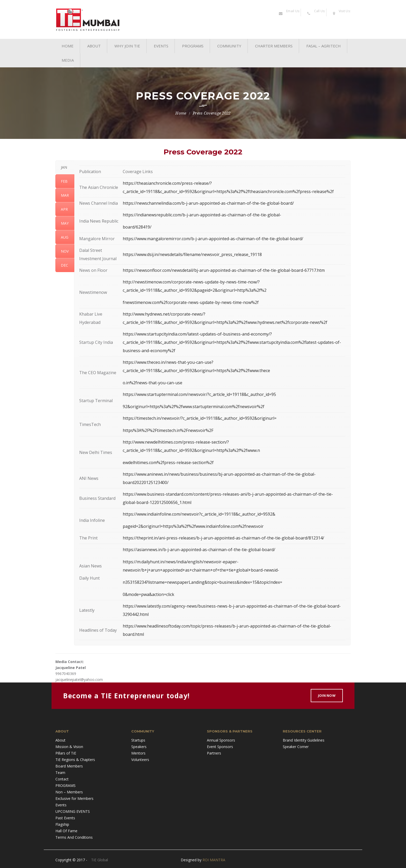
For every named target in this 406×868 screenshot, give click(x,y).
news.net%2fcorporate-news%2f (296, 322)
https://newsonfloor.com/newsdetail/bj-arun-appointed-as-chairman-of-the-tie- (200, 270)
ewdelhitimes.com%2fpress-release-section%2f (168, 463)
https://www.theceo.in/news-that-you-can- (164, 362)
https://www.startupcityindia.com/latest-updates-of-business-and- (187, 334)
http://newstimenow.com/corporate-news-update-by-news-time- (185, 282)
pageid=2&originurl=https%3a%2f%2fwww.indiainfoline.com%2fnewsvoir (193, 526)
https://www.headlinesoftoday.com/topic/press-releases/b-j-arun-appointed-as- (200, 626)
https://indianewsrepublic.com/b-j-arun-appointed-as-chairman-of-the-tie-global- (202, 215)
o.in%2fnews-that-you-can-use (153, 383)
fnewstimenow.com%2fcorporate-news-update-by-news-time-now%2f (191, 302)
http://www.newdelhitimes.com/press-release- (167, 442)
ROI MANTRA (214, 860)
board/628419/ (137, 227)
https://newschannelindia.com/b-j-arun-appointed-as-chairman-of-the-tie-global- (202, 203)
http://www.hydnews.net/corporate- (157, 314)
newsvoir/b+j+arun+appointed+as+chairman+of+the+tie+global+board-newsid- (201, 570)
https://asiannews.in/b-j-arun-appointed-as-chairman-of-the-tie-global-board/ (199, 550)
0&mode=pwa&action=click (148, 594)
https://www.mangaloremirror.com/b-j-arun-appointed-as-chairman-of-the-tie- (200, 239)
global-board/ (290, 239)
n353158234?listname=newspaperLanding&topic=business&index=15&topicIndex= (202, 582)
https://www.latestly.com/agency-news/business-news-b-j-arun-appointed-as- (198, 606)
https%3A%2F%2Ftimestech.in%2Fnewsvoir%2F (168, 430)
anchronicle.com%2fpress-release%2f (298, 191)
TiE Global (100, 860)
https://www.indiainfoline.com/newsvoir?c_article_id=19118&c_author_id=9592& (199, 514)
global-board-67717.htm (301, 270)
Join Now (327, 695)
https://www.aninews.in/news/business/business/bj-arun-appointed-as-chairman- (202, 474)
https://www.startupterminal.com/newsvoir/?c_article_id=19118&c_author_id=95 (199, 394)
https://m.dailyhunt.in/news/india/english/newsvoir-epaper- (181, 562)
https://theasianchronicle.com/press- (158, 183)
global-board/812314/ (303, 538)
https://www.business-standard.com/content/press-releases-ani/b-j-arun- (194, 494)
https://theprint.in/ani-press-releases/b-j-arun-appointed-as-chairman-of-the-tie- (202, 538)
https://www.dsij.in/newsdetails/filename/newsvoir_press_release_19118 (192, 254)
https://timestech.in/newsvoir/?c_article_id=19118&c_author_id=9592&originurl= (200, 418)
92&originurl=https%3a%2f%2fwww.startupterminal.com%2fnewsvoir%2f (194, 407)
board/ (287, 203)
